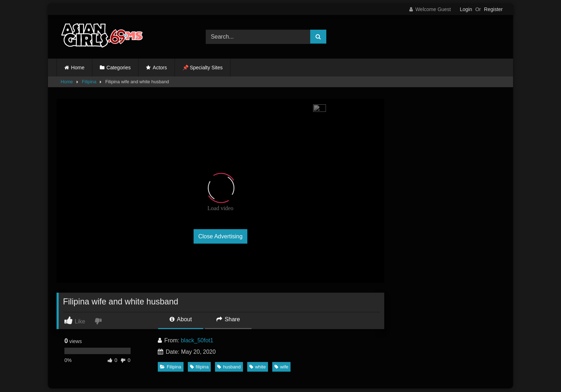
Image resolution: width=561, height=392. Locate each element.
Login (466, 9)
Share (228, 319)
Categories (119, 68)
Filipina (89, 82)
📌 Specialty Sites (203, 68)
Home (78, 68)
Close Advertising (220, 236)
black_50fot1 (197, 340)
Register (493, 9)
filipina (199, 367)
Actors (160, 68)
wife (281, 367)
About (181, 319)
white (258, 367)
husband (229, 367)
